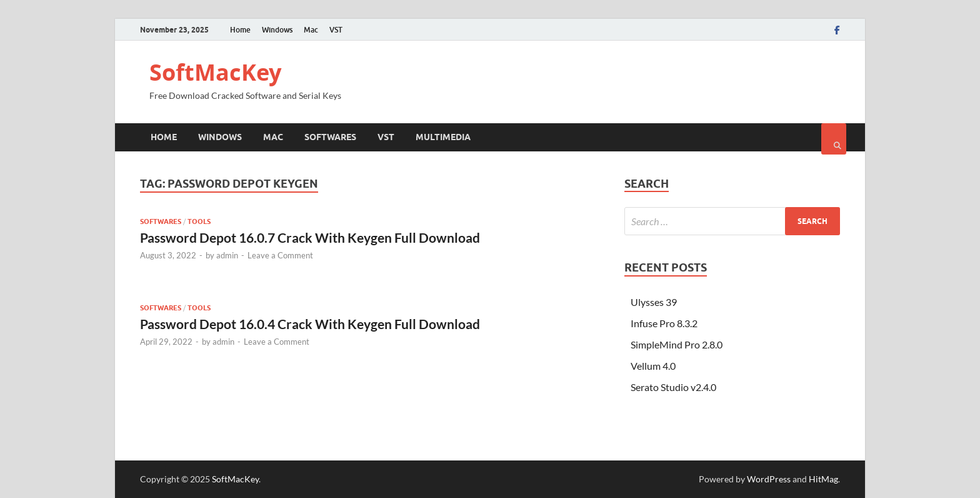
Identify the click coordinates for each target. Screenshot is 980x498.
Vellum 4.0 (653, 366)
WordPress (769, 479)
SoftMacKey (215, 72)
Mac (311, 30)
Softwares (330, 137)
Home (240, 30)
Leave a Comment (280, 255)
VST (336, 30)
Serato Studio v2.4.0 (673, 387)
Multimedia (443, 137)
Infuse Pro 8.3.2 (664, 323)
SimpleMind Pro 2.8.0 (677, 344)
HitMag (823, 479)
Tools (199, 221)
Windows (277, 30)
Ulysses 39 (654, 302)
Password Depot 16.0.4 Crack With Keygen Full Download (310, 324)
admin (227, 255)
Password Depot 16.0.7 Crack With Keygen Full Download (310, 237)
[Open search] (834, 139)
